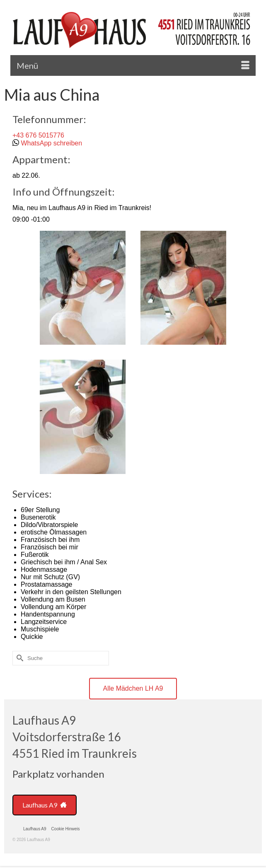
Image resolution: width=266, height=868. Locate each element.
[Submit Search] (19, 658)
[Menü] (133, 65)
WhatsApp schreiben (51, 143)
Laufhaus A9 (45, 805)
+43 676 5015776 (38, 135)
